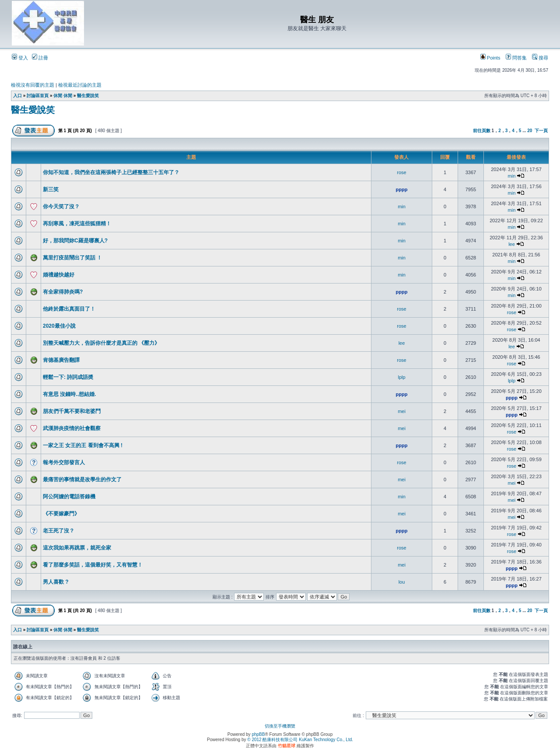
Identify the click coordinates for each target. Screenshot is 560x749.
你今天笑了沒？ (61, 206)
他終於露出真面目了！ (69, 309)
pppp (402, 189)
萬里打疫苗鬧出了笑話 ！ (72, 258)
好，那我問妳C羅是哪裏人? (75, 241)
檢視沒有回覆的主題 (33, 85)
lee (512, 244)
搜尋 (540, 58)
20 (530, 131)
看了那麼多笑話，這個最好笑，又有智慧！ (93, 565)
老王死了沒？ (59, 531)
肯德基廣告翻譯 (61, 360)
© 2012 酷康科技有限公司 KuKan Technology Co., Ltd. (300, 740)
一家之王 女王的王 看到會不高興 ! (83, 445)
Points (490, 58)
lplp (401, 377)
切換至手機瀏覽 (280, 726)
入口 (17, 96)
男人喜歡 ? (56, 582)
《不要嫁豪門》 (61, 514)
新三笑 (51, 189)
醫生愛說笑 (88, 96)
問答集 (516, 58)
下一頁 (541, 131)
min (512, 176)
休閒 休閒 (63, 96)
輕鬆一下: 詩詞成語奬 (68, 377)
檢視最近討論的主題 (80, 85)
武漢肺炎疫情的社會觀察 (72, 428)
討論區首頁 (38, 96)
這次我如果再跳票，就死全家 (77, 548)
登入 (20, 58)
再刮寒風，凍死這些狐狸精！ (77, 224)
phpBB (258, 734)
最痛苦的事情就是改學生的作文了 (82, 479)
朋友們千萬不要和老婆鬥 (72, 411)
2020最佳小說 (59, 326)
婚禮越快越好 (59, 275)
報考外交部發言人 (64, 462)
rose (401, 172)
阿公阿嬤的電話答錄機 (69, 497)
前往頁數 (482, 131)
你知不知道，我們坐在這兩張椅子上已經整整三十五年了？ (111, 172)
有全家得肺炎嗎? (63, 292)
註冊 (40, 58)
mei (402, 411)
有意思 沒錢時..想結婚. (69, 394)
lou (402, 582)
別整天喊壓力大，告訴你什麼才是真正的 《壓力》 (101, 343)
